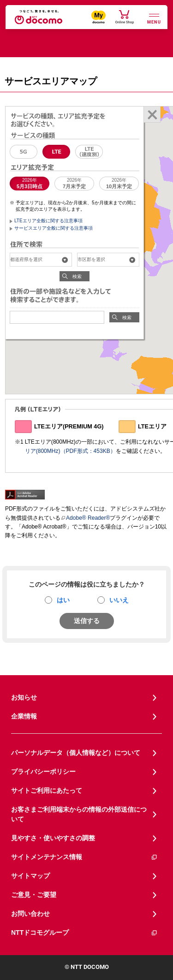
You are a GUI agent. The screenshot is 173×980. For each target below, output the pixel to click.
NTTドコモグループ (84, 933)
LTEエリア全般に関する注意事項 (48, 221)
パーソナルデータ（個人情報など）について (76, 753)
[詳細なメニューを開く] (154, 18)
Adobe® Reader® (85, 518)
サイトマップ (30, 876)
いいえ (119, 600)
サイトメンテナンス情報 (84, 857)
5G (24, 152)
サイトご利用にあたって (47, 790)
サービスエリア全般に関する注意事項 (54, 228)
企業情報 (24, 716)
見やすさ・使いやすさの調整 (53, 838)
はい (63, 600)
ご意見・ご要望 (34, 895)
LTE (56, 152)
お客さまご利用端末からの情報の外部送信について (79, 814)
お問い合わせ (30, 914)
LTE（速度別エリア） (89, 152)
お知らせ (24, 697)
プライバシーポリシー (43, 772)
